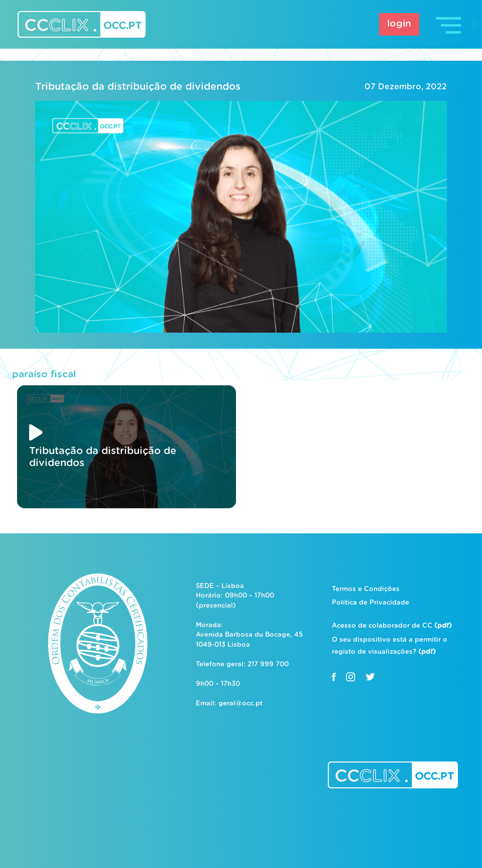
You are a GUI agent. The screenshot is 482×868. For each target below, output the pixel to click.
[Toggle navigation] (449, 24)
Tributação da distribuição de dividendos (138, 87)
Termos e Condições (366, 589)
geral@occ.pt (240, 704)
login (399, 24)
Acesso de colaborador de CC (392, 626)
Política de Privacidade (371, 603)
